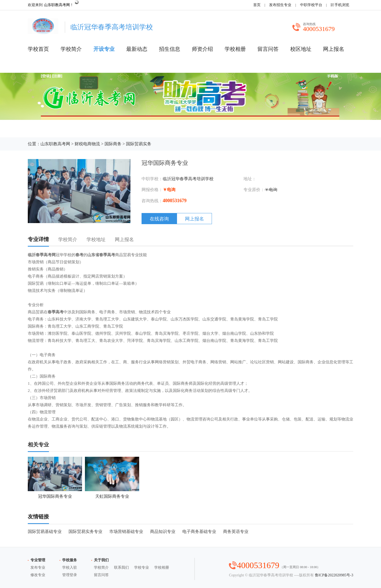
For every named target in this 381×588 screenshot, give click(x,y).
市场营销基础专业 (126, 532)
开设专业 (104, 49)
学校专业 (142, 567)
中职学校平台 (311, 5)
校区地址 (301, 49)
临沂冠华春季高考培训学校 (188, 179)
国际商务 (113, 144)
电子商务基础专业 (199, 532)
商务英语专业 (236, 532)
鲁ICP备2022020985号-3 (334, 575)
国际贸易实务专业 (85, 532)
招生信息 (170, 49)
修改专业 (38, 575)
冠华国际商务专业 (55, 478)
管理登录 (70, 575)
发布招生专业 (280, 5)
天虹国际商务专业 (112, 478)
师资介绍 (202, 49)
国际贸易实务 (139, 144)
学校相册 (235, 49)
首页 (257, 5)
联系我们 (121, 567)
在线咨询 (159, 219)
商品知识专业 (163, 532)
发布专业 (38, 567)
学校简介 (71, 49)
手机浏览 (342, 5)
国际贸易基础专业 (45, 532)
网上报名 (334, 49)
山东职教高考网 (57, 5)
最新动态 (137, 49)
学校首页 (38, 49)
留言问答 (268, 49)
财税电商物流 (87, 144)
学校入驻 (70, 567)
